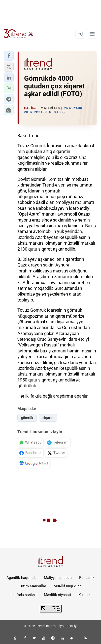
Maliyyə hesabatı (58, 578)
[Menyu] (92, 34)
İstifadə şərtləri (24, 595)
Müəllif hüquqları (68, 586)
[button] (9, 56)
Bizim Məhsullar (33, 586)
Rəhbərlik (87, 578)
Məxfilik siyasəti (57, 595)
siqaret (48, 418)
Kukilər (84, 595)
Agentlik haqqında (21, 578)
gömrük (27, 418)
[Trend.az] (18, 34)
